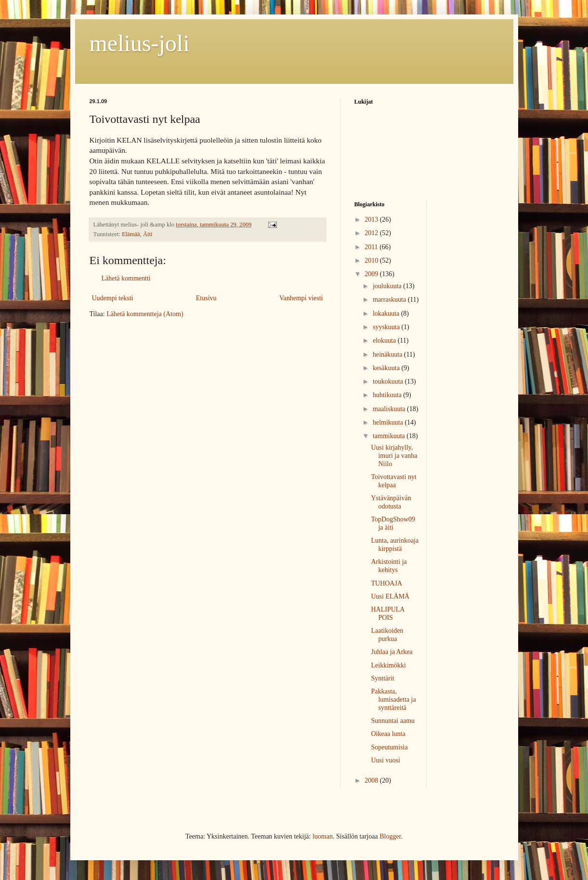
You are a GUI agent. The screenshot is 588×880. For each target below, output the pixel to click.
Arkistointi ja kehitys (389, 566)
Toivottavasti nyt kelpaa (393, 481)
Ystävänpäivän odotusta (391, 502)
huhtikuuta (388, 395)
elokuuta (385, 340)
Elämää (131, 234)
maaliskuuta (390, 409)
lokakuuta (387, 313)
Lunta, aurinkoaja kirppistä (395, 545)
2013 (372, 220)
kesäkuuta (387, 368)
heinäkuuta (388, 354)
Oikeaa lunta (388, 734)
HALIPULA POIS (387, 613)
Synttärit (382, 678)
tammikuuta (390, 436)
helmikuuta (389, 422)
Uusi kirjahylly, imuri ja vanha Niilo (394, 456)
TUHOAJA (386, 583)
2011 (372, 247)
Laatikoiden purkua (387, 635)
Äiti (148, 234)
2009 (372, 274)
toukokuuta (389, 381)
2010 (372, 260)
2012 (372, 233)
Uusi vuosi (385, 760)
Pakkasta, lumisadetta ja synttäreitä (393, 700)
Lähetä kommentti (126, 278)
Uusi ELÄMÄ (390, 596)
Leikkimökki (388, 665)
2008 (372, 780)
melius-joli (140, 43)
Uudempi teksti (113, 298)
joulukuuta (388, 286)
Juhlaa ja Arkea (392, 652)
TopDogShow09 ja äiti (393, 523)
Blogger (390, 836)
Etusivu (206, 298)
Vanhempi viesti (301, 298)
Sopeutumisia (389, 747)
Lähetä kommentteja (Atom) (145, 314)
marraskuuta (390, 300)
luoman (323, 836)
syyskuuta (387, 327)
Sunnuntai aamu (393, 721)
